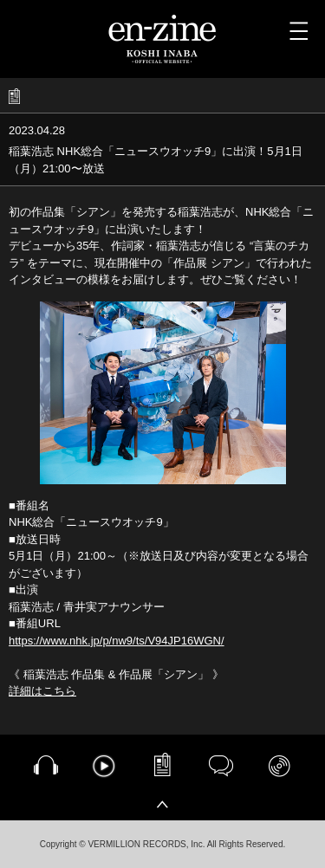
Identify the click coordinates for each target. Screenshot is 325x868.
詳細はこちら (42, 691)
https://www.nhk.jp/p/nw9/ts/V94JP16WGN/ (117, 641)
